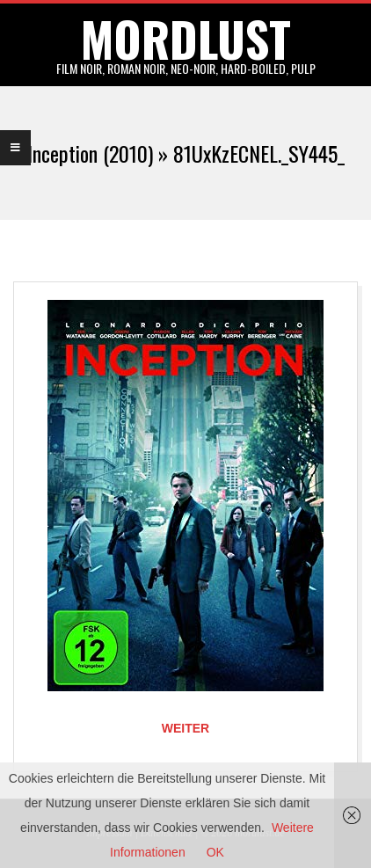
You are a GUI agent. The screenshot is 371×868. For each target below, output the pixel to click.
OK (215, 852)
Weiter (185, 728)
